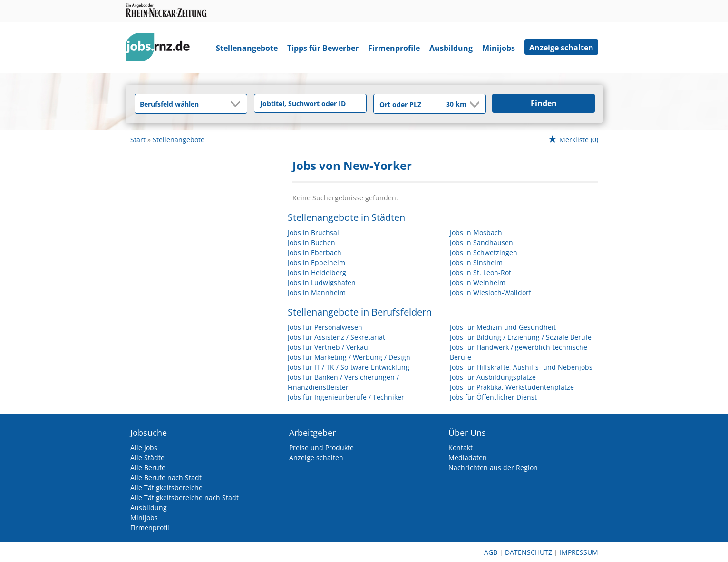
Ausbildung (451, 48)
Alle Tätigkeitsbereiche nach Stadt (184, 498)
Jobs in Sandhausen (481, 242)
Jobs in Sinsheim (476, 262)
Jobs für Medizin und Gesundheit (503, 327)
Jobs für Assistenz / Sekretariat (336, 337)
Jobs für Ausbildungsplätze (493, 377)
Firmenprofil (150, 527)
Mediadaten (468, 458)
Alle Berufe (148, 468)
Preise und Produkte (321, 448)
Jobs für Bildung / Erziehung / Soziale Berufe (521, 337)
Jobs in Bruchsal (313, 232)
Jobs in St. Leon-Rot (480, 272)
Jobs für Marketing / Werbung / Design (349, 357)
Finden (544, 103)
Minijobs (499, 48)
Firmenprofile (394, 48)
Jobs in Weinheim (478, 282)
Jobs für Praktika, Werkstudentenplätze (512, 387)
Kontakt (461, 448)
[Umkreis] (450, 105)
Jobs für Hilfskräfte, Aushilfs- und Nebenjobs (521, 367)
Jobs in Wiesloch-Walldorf (490, 292)
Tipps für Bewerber (323, 48)
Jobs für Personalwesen (325, 327)
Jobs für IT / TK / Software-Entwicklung (349, 367)
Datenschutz (529, 552)
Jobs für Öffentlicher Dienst (493, 397)
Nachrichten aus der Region (493, 468)
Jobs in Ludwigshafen (322, 282)
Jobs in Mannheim (317, 292)
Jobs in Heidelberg (317, 272)
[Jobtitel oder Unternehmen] (310, 103)
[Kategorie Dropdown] (237, 104)
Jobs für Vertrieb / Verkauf (329, 347)
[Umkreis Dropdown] (474, 104)
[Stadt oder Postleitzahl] (403, 104)
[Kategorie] (181, 104)
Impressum (579, 552)
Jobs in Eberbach (315, 252)
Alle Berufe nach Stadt (166, 478)
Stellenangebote (247, 48)
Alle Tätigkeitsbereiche (166, 488)
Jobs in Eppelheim (316, 262)
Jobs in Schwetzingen (484, 252)
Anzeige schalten (561, 48)
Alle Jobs (144, 448)
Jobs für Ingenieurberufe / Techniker (346, 397)
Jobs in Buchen (311, 242)
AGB (491, 552)
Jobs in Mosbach (476, 232)
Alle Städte (147, 458)
